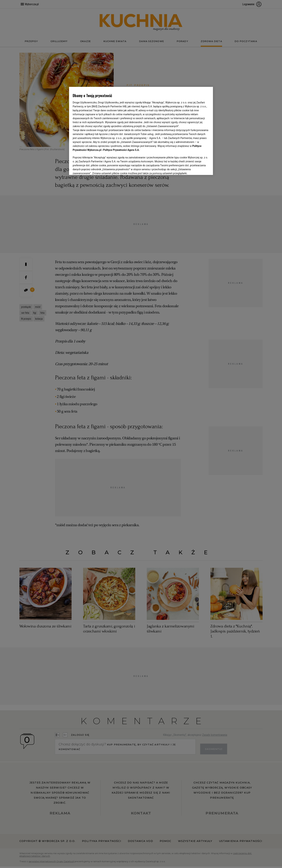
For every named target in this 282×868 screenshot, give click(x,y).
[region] (141, 131)
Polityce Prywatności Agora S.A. (121, 150)
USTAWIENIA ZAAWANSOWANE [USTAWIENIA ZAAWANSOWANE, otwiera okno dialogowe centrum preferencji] (96, 168)
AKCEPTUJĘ (197, 168)
